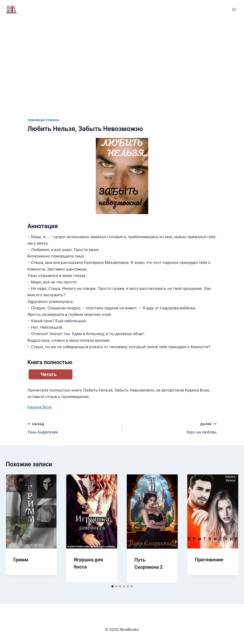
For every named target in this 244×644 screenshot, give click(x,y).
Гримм (21, 560)
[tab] (112, 586)
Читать (48, 374)
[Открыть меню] (234, 9)
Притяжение (209, 560)
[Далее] (230, 528)
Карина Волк (40, 407)
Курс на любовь (171, 428)
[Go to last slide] (14, 528)
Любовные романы (43, 120)
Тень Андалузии (73, 428)
